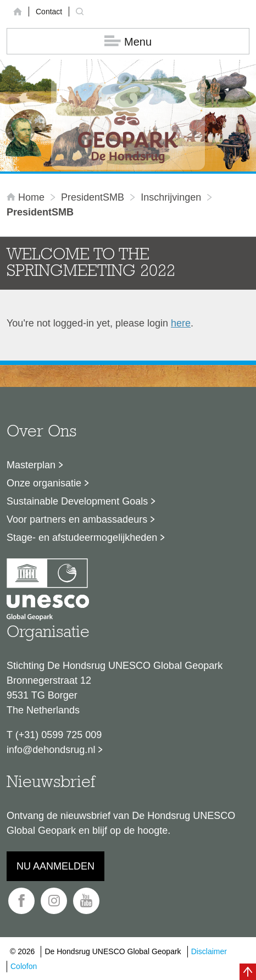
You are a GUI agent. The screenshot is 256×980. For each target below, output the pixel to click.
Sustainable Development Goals (77, 501)
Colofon (24, 966)
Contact (49, 12)
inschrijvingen (171, 197)
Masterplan (31, 465)
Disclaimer (209, 951)
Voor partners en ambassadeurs (77, 519)
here (181, 323)
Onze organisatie (44, 483)
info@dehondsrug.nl (51, 750)
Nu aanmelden (55, 866)
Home (27, 197)
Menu (128, 41)
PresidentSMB (93, 197)
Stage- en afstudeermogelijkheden (82, 538)
